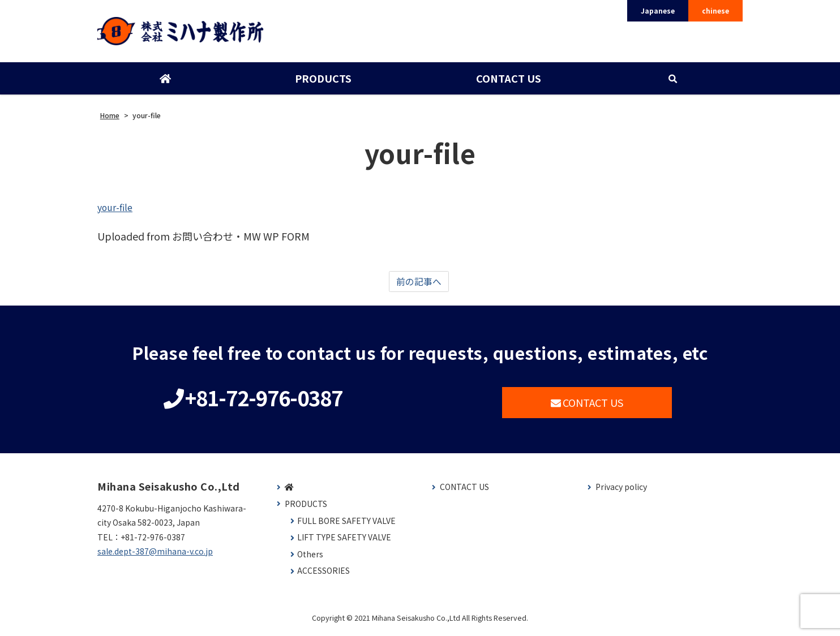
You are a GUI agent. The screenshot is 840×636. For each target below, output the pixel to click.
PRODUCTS (323, 81)
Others (310, 558)
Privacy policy (621, 491)
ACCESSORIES (323, 575)
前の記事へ (419, 285)
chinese (715, 10)
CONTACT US (507, 81)
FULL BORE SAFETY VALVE (346, 524)
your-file (117, 209)
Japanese (658, 10)
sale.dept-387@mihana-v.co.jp (155, 555)
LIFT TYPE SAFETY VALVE (344, 541)
